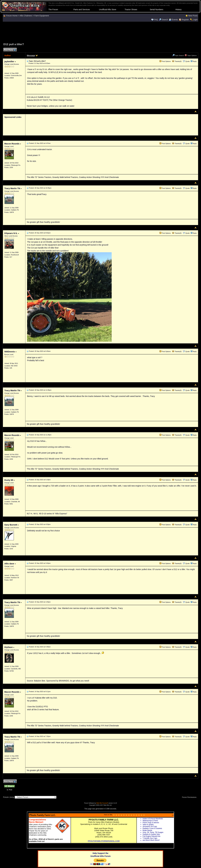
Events (173, 20)
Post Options (165, 61)
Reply (195, 61)
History (179, 10)
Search (163, 20)
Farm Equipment (42, 16)
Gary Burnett (12, 525)
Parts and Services (82, 10)
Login (195, 20)
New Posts (193, 16)
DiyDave (9, 647)
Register (185, 20)
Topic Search (178, 55)
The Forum (53, 10)
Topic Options (191, 55)
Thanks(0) (177, 61)
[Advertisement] (100, 32)
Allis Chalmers (26, 16)
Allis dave (10, 564)
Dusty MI (9, 480)
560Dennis (10, 352)
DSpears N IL (12, 233)
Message (31, 55)
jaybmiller (10, 61)
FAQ (156, 20)
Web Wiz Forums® (102, 803)
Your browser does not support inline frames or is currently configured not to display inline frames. (100, 830)
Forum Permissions (190, 797)
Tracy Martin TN (13, 188)
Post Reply (10, 50)
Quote (187, 61)
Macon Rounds (13, 144)
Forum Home (12, 16)
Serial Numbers (156, 10)
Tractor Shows (131, 10)
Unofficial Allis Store (108, 10)
